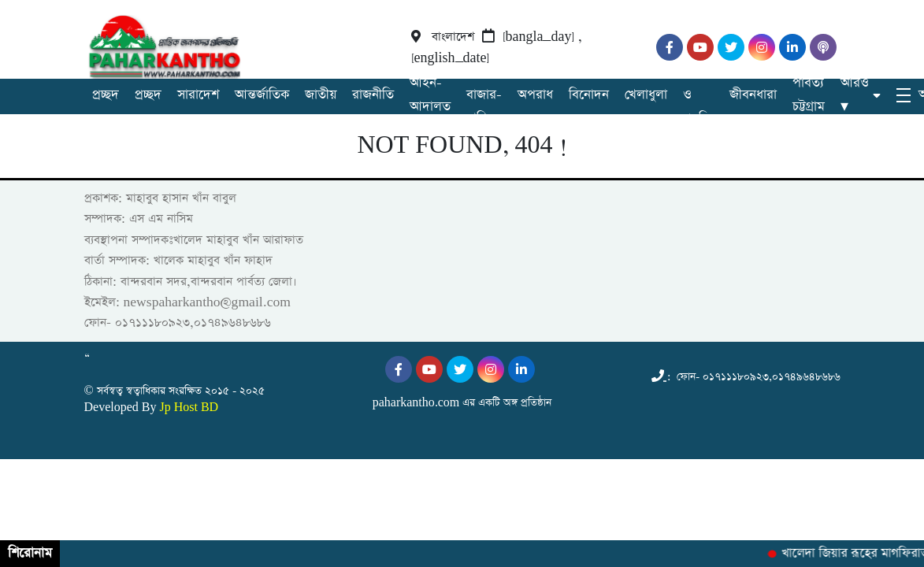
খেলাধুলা (646, 95)
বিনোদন (589, 95)
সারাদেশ (198, 95)
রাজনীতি (373, 95)
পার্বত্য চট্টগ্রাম (809, 95)
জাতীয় (321, 95)
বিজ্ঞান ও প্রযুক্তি (698, 95)
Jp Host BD (189, 408)
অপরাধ (535, 95)
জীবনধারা (753, 95)
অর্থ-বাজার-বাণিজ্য (484, 95)
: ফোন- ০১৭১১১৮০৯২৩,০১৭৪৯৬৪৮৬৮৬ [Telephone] (746, 377)
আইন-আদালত (430, 95)
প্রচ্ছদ (106, 95)
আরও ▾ (855, 95)
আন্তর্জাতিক (262, 95)
